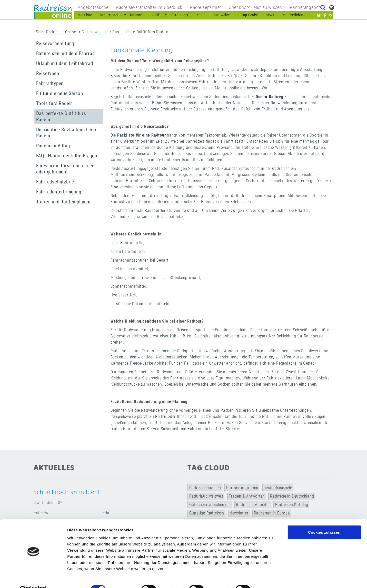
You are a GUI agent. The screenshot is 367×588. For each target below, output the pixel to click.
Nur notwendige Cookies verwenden (324, 540)
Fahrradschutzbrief (56, 182)
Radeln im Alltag (53, 146)
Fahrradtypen (50, 83)
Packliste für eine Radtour (142, 135)
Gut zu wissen (94, 32)
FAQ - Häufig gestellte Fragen (67, 156)
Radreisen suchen (205, 488)
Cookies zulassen (324, 521)
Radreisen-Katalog (292, 505)
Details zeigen (273, 578)
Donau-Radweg (270, 97)
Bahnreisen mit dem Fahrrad (66, 53)
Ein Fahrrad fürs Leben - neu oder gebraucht (65, 169)
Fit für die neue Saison (60, 93)
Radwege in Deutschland (292, 496)
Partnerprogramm (242, 488)
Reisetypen (48, 73)
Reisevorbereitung (55, 43)
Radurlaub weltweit (206, 496)
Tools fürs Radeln (55, 103)
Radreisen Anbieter (253, 505)
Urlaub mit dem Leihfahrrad (65, 63)
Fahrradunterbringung (59, 192)
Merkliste (85, 15)
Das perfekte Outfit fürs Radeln (61, 116)
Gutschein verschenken (210, 505)
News (270, 15)
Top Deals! (250, 15)
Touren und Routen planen (63, 202)
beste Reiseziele (278, 488)
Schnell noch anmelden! (67, 492)
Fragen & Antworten (247, 496)
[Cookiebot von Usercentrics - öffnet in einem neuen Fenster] (33, 578)
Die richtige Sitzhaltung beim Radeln (66, 133)
